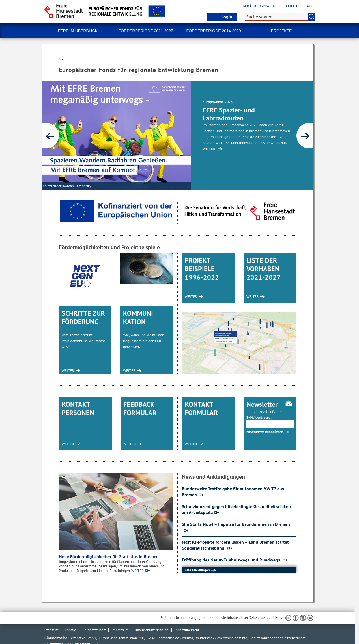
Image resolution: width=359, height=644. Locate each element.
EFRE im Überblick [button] (78, 31)
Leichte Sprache (301, 6)
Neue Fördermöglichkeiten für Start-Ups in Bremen (109, 556)
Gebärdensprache (259, 6)
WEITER (68, 371)
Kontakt (71, 630)
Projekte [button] (281, 31)
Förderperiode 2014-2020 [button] (214, 31)
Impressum (120, 630)
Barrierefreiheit (94, 630)
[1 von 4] (178, 135)
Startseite (52, 630)
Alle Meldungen (197, 570)
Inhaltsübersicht (187, 630)
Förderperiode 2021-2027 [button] (146, 31)
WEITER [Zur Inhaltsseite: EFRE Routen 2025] (209, 149)
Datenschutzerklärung (152, 630)
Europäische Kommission (118, 638)
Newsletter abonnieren (265, 432)
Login (227, 17)
